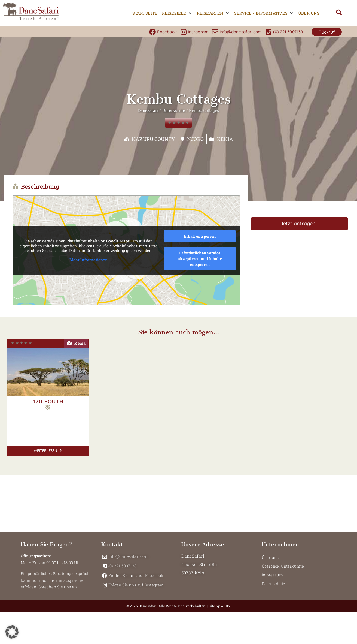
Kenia (225, 139)
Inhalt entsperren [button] (200, 236)
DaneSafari (148, 110)
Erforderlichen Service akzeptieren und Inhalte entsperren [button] (200, 259)
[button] (177, 13)
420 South (48, 401)
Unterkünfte (174, 110)
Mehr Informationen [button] (89, 260)
